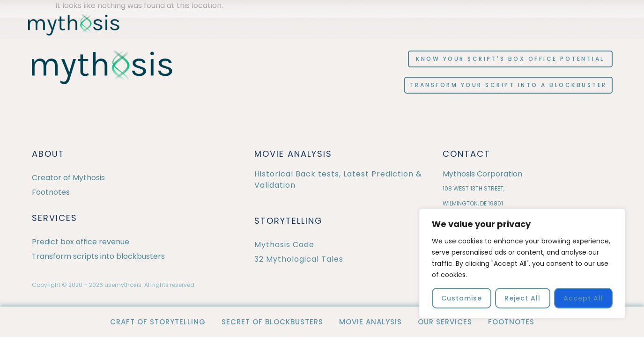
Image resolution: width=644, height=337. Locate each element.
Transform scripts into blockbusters (98, 256)
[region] (522, 264)
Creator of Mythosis (68, 178)
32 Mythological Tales (299, 259)
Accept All (583, 298)
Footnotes (511, 322)
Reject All (522, 298)
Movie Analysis (370, 322)
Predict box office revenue (81, 242)
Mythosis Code (284, 245)
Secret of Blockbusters (272, 322)
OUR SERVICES (445, 322)
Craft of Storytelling (158, 322)
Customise (462, 298)
